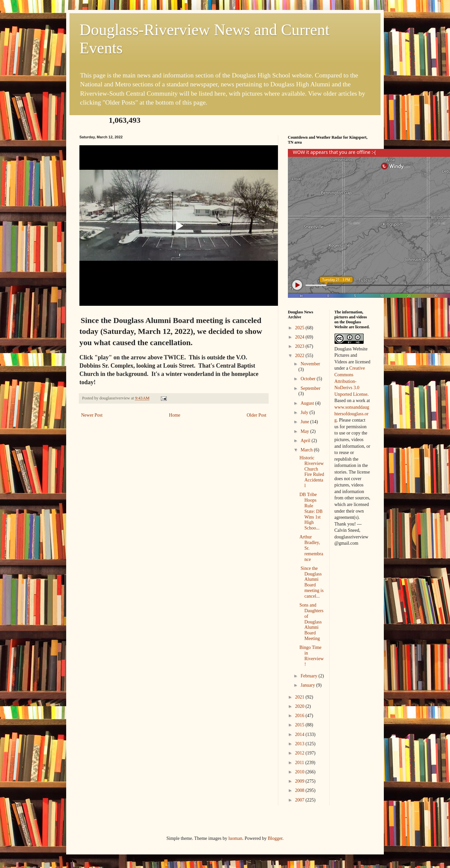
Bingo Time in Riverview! (312, 656)
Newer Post (92, 415)
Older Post (257, 415)
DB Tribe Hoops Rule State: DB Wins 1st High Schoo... (311, 511)
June (305, 422)
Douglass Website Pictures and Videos (351, 355)
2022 (300, 356)
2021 (300, 697)
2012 (300, 753)
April (306, 441)
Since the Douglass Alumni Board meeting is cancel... (312, 582)
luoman (235, 838)
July (305, 412)
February (309, 676)
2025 (300, 328)
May (305, 431)
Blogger (275, 838)
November (310, 364)
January (308, 685)
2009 (300, 781)
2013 (300, 744)
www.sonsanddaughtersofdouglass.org (352, 414)
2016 (300, 716)
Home (175, 415)
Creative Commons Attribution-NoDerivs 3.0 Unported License (351, 381)
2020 (300, 706)
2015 (300, 725)
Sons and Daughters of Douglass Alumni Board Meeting (312, 622)
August (308, 403)
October (309, 379)
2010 (300, 772)
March (307, 450)
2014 (300, 734)
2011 (300, 763)
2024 (300, 337)
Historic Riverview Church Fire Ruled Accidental (312, 472)
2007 (300, 800)
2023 (300, 346)
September (310, 388)
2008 (300, 790)
